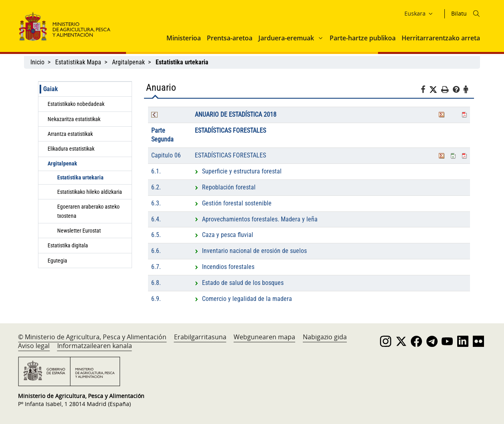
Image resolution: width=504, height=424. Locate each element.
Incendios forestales (225, 267)
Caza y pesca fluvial (224, 235)
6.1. (156, 171)
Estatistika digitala (68, 245)
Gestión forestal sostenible (233, 203)
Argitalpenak (128, 62)
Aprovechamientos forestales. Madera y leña (256, 219)
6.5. (156, 235)
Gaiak (51, 89)
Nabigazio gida (325, 337)
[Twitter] (435, 90)
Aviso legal (34, 346)
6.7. (156, 267)
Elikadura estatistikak (71, 149)
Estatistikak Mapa (78, 62)
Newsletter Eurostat (79, 231)
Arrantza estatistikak (70, 134)
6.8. (156, 283)
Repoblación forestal (225, 187)
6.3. (156, 203)
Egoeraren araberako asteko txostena (88, 211)
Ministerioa (184, 38)
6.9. (156, 299)
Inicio (37, 62)
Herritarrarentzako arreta (441, 38)
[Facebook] (425, 91)
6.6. (156, 251)
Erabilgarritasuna (200, 337)
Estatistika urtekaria (80, 177)
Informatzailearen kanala (95, 346)
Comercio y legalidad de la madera (243, 299)
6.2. (156, 187)
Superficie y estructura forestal (238, 171)
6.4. (156, 219)
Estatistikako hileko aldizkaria (90, 192)
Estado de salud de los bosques (239, 283)
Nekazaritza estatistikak (74, 119)
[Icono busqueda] (476, 14)
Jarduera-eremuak (286, 38)
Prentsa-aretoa (230, 38)
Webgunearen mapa (264, 337)
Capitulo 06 (166, 155)
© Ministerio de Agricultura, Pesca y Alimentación (92, 337)
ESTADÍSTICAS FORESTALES (230, 130)
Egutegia (57, 261)
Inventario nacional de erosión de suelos (251, 251)
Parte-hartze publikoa (363, 38)
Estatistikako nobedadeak (76, 104)
